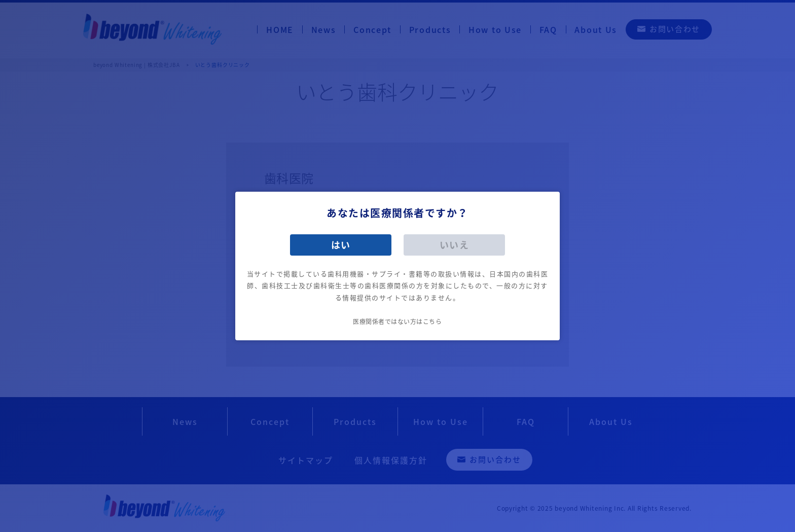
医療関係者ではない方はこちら (397, 322)
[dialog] (397, 266)
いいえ (455, 245)
